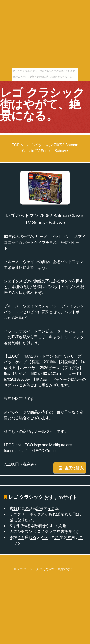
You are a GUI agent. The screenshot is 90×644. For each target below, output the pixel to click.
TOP (16, 145)
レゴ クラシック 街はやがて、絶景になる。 (42, 104)
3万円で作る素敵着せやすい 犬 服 (38, 526)
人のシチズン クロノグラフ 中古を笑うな (45, 532)
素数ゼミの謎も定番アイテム (34, 508)
